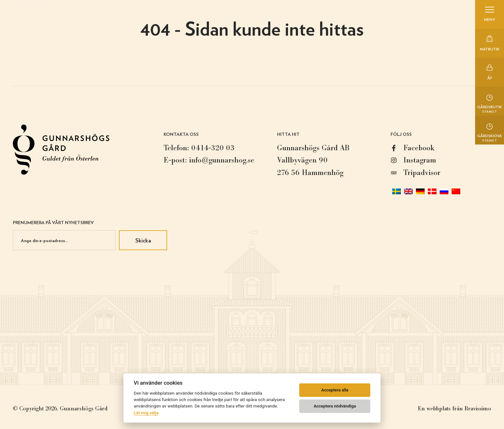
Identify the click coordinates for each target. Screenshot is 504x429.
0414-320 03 (213, 148)
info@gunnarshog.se (222, 160)
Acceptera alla (335, 390)
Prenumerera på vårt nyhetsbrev (53, 222)
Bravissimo (478, 409)
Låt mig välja (146, 413)
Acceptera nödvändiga (335, 406)
